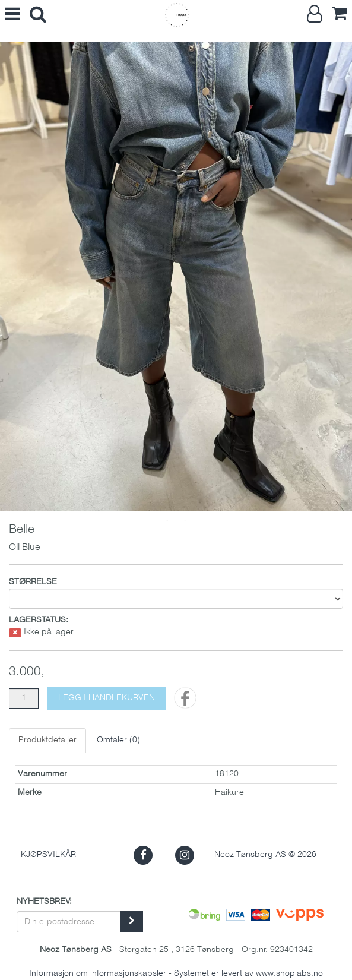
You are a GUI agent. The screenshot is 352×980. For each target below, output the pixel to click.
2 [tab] (185, 520)
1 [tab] (167, 520)
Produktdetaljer (47, 740)
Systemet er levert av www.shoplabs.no (248, 974)
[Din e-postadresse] (69, 922)
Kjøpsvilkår (48, 855)
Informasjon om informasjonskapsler (98, 974)
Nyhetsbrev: (44, 902)
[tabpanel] (176, 276)
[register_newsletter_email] (132, 922)
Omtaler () (118, 740)
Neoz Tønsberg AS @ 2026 (265, 855)
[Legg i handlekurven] (107, 698)
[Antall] (24, 698)
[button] (143, 855)
